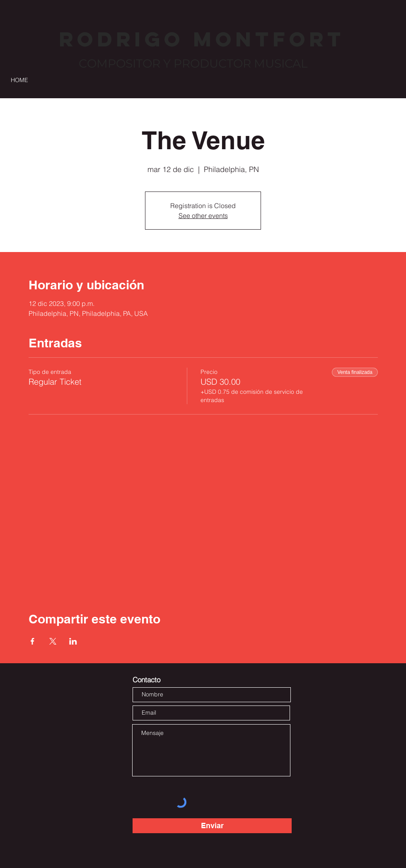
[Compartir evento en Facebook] (33, 641)
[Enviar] (212, 826)
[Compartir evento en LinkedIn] (73, 641)
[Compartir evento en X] (53, 641)
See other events (203, 216)
